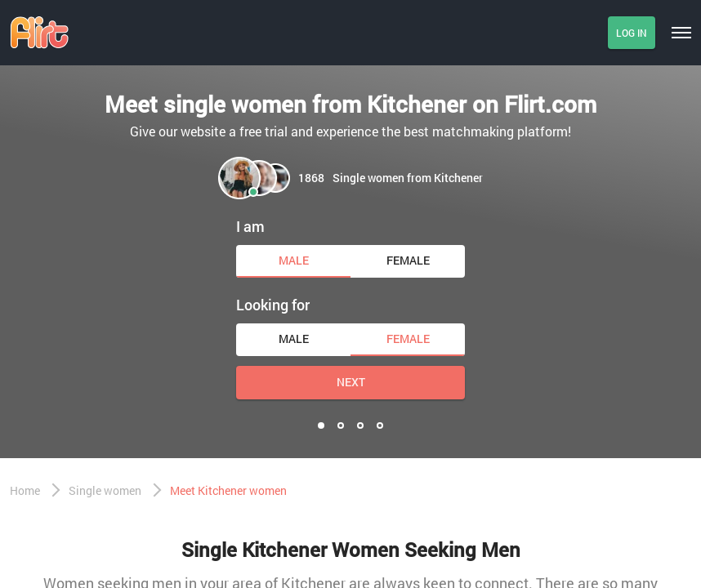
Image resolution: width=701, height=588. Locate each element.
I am (250, 226)
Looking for (273, 305)
